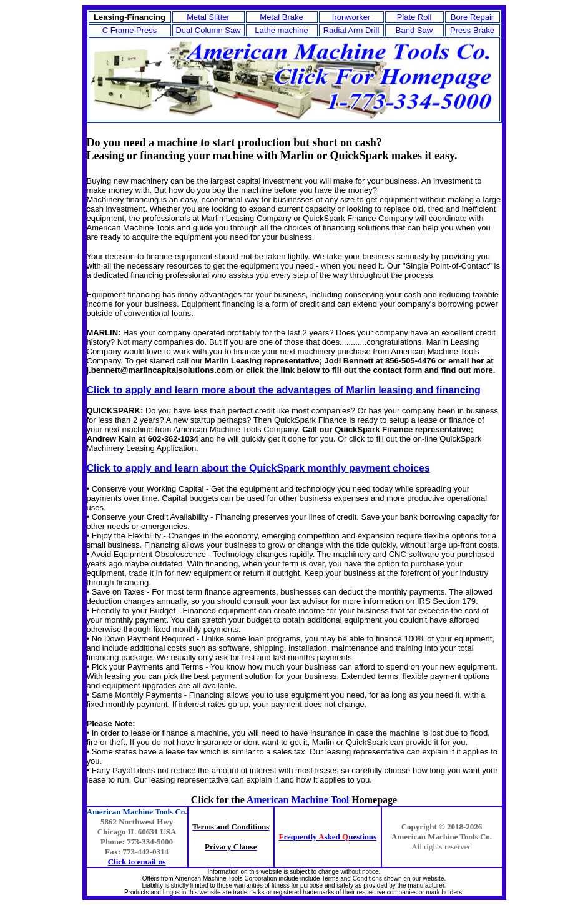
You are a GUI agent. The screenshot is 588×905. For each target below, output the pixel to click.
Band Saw (414, 30)
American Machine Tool (298, 800)
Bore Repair (472, 17)
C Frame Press (130, 30)
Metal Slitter (208, 17)
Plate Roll (414, 17)
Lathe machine (281, 30)
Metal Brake (281, 17)
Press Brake (472, 30)
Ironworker (351, 17)
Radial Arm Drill (351, 30)
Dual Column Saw (208, 30)
